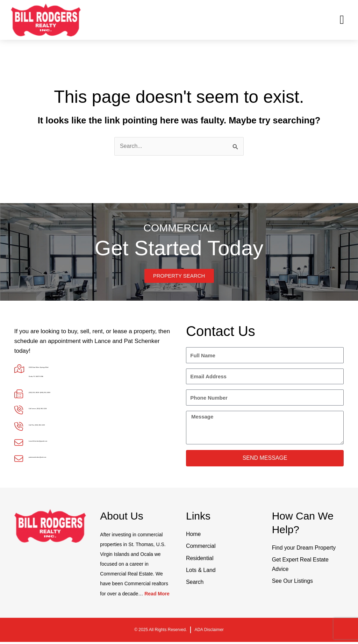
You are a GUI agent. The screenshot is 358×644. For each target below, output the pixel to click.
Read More (157, 596)
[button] (342, 20)
